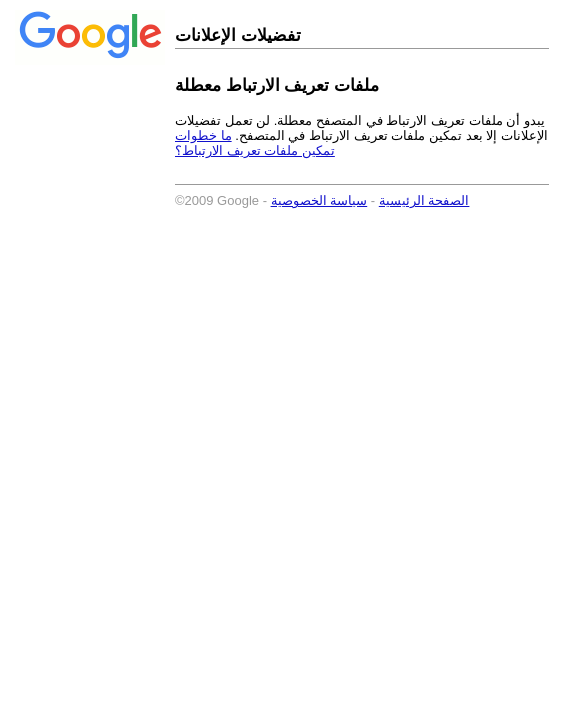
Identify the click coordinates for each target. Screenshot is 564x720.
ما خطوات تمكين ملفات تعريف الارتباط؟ (255, 143)
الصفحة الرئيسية (424, 200)
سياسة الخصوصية (319, 200)
